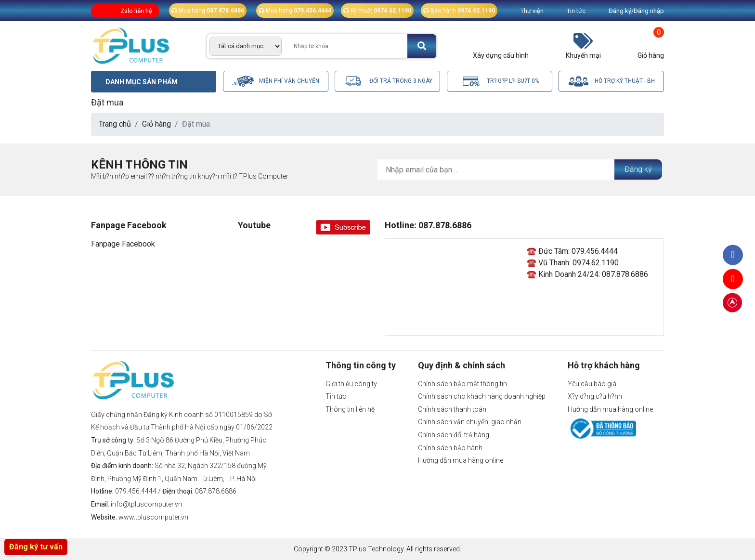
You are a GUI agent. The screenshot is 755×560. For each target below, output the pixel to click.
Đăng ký (638, 169)
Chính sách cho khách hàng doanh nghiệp (482, 396)
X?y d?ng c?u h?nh (595, 396)
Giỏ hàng (156, 124)
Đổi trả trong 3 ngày (387, 81)
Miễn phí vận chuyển (276, 81)
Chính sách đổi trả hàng (454, 435)
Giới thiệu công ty (351, 384)
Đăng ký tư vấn (36, 547)
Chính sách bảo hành (450, 448)
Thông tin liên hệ (350, 409)
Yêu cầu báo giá (592, 384)
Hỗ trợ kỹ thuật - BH (611, 81)
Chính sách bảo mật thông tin (462, 384)
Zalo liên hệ (136, 11)
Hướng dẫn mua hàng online (461, 460)
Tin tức (576, 11)
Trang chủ (115, 124)
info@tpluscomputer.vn (146, 504)
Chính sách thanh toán (452, 409)
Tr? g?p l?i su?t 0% (500, 81)
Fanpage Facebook (123, 244)
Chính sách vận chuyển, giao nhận (470, 422)
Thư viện (532, 11)
